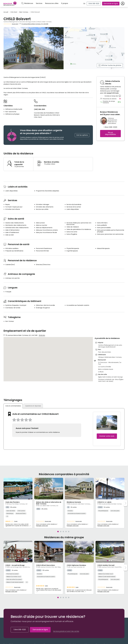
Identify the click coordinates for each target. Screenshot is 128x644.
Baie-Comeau (24, 12)
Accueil (6, 12)
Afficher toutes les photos (111, 65)
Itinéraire (42, 335)
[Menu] (10, 4)
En (84, 4)
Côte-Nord (14, 12)
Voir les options (82, 135)
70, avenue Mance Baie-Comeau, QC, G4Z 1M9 (35, 24)
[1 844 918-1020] (94, 4)
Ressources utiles (52, 3)
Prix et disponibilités (110, 134)
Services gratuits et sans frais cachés (66, 630)
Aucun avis (15, 24)
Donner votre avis (107, 435)
